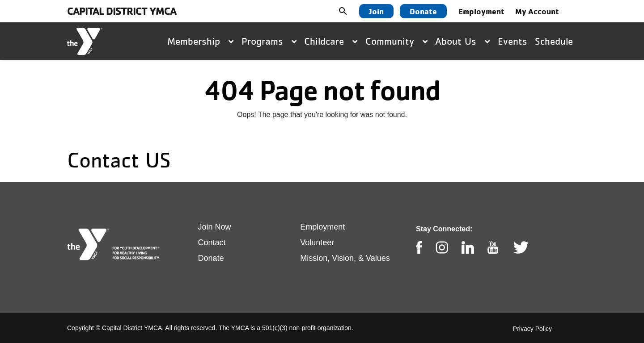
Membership (200, 41)
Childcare (331, 41)
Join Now (215, 227)
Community (396, 41)
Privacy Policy (532, 329)
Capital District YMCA (122, 11)
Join (376, 11)
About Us (462, 41)
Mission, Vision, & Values (345, 258)
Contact (212, 243)
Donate (423, 11)
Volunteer (317, 243)
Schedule (554, 41)
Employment (481, 11)
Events (513, 41)
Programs (269, 41)
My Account (537, 11)
